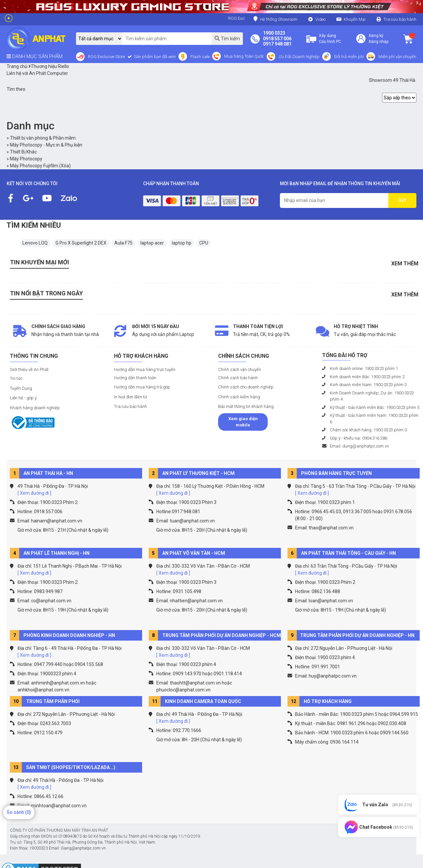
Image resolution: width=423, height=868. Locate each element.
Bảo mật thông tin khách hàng (246, 406)
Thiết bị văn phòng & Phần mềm (43, 138)
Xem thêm (405, 264)
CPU (204, 243)
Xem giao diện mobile (243, 422)
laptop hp (182, 243)
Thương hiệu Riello (49, 66)
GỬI (402, 200)
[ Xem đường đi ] (34, 493)
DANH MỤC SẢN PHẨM (35, 56)
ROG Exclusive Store (106, 57)
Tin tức (16, 378)
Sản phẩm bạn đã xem (154, 57)
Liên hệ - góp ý (23, 398)
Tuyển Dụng (21, 388)
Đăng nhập (379, 42)
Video (320, 19)
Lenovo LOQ (35, 243)
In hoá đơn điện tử (131, 397)
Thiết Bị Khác (23, 152)
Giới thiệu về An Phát (29, 369)
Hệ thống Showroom (275, 19)
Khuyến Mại (355, 19)
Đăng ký (376, 36)
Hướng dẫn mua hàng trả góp (142, 387)
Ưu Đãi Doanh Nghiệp (299, 57)
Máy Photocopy (26, 159)
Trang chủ (17, 66)
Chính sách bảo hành (238, 378)
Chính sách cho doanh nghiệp (246, 387)
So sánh (19, 812)
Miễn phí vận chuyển (397, 57)
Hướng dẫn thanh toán (135, 378)
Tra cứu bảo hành (400, 19)
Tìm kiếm (227, 38)
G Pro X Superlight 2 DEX (81, 243)
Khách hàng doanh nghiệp (35, 408)
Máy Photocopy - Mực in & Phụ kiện (46, 145)
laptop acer (152, 243)
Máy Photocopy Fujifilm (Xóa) (40, 166)
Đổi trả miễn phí (349, 57)
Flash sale (200, 57)
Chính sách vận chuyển (240, 369)
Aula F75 (123, 243)
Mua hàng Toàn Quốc (244, 56)
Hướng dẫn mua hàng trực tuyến (145, 369)
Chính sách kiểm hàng (239, 397)
